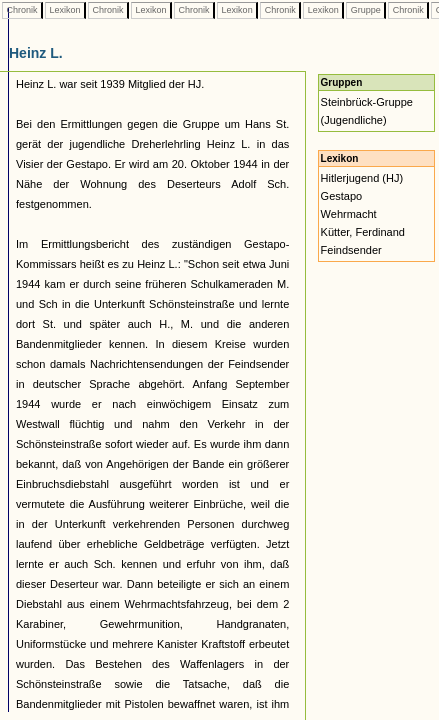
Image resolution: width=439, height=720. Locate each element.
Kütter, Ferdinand (363, 232)
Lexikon (65, 10)
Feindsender (351, 250)
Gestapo (342, 196)
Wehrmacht (349, 214)
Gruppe (365, 10)
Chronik (22, 10)
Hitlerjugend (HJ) (362, 178)
